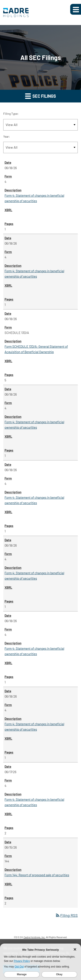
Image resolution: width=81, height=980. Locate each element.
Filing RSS (66, 915)
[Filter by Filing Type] (40, 125)
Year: (7, 136)
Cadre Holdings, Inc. (34, 937)
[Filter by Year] (40, 147)
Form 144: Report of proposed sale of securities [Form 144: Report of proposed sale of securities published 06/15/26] (37, 875)
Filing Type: (11, 114)
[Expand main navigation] (76, 9)
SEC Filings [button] (40, 96)
